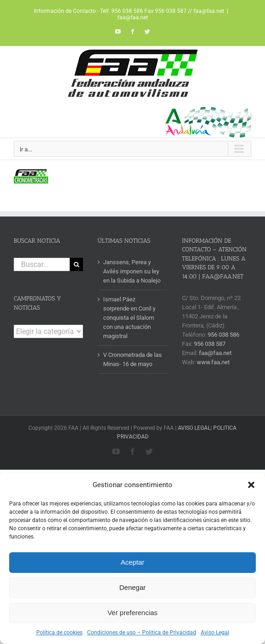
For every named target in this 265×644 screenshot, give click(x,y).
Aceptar (132, 562)
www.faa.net (213, 362)
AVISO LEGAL (194, 428)
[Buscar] (76, 264)
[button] (251, 485)
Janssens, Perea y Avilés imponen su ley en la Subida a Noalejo (132, 271)
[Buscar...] (42, 264)
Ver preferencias (132, 613)
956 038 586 (224, 335)
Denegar (132, 587)
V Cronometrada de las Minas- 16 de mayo (132, 359)
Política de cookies (59, 633)
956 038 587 (210, 344)
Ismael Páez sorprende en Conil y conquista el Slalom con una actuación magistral (129, 318)
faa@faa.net (133, 17)
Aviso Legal (215, 633)
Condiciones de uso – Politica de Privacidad (142, 633)
